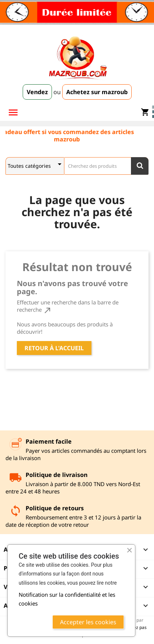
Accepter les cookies (88, 622)
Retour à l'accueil (54, 348)
